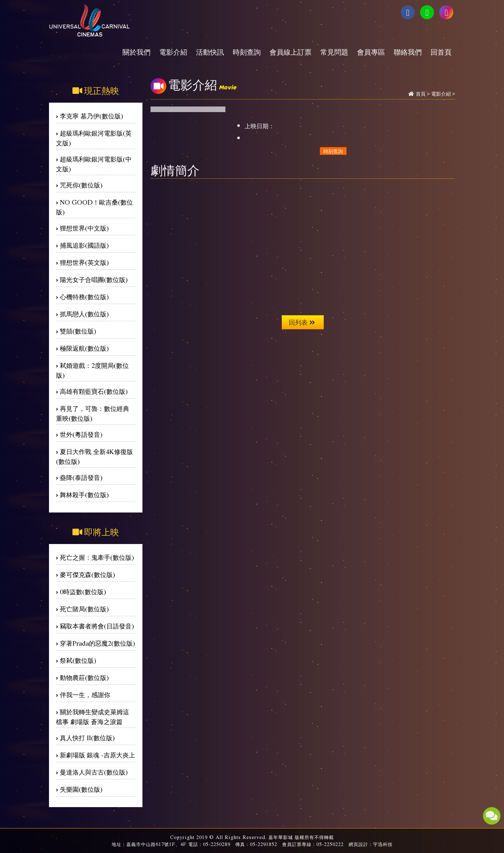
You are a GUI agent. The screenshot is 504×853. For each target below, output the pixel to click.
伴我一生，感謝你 (85, 694)
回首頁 (441, 52)
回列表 (302, 322)
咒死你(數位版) (81, 185)
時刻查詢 (247, 52)
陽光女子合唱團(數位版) (94, 279)
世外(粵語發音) (81, 434)
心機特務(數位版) (84, 297)
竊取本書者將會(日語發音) (97, 626)
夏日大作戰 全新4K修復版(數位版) (94, 456)
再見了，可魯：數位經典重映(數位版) (93, 413)
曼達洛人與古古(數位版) (94, 772)
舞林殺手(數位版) (84, 494)
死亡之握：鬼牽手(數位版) (97, 557)
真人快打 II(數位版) (87, 738)
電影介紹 (173, 52)
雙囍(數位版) (78, 331)
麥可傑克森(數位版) (87, 574)
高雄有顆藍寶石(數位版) (94, 391)
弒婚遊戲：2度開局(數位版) (92, 370)
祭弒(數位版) (78, 660)
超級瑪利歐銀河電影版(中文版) (94, 164)
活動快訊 (210, 52)
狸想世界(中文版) (84, 228)
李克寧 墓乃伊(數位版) (92, 116)
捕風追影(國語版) (84, 245)
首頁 (421, 94)
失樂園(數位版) (81, 789)
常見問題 (334, 52)
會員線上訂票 (290, 52)
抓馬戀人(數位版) (84, 314)
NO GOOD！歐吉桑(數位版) (94, 207)
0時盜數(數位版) (83, 591)
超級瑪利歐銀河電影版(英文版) (94, 138)
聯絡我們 (408, 52)
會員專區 (371, 52)
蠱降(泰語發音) (81, 477)
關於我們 (136, 52)
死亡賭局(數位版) (84, 609)
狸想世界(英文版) (84, 262)
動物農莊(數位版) (84, 677)
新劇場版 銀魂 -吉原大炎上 (97, 755)
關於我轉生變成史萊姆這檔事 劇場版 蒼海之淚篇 (93, 717)
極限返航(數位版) (84, 348)
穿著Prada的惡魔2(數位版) (97, 643)
